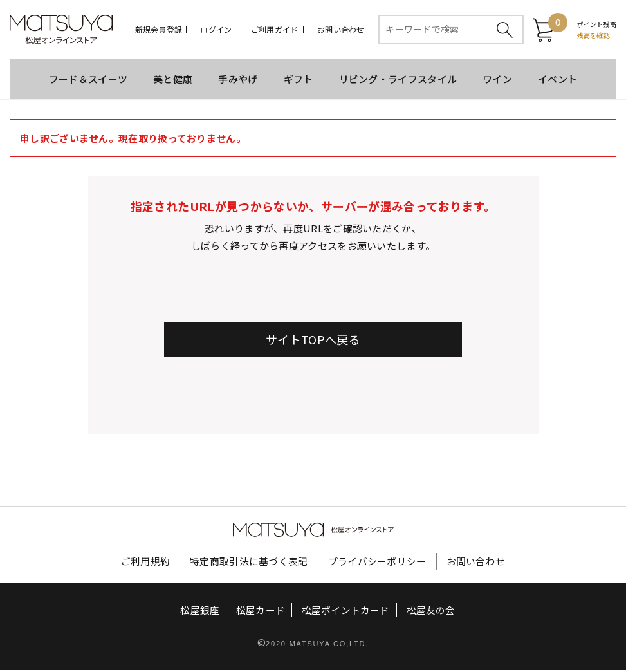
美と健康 (173, 81)
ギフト (299, 81)
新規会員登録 (159, 30)
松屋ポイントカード (346, 612)
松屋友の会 (430, 612)
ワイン (497, 81)
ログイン (216, 30)
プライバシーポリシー (377, 563)
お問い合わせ (341, 30)
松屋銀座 (201, 612)
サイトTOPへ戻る (313, 341)
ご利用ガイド (274, 30)
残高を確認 (594, 36)
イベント (557, 81)
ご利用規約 (146, 563)
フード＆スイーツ (88, 81)
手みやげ (238, 81)
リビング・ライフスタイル (398, 81)
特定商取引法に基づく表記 (249, 563)
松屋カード (261, 612)
